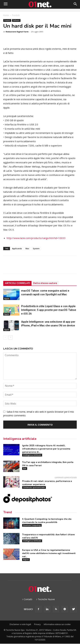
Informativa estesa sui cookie (57, 624)
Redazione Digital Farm (17, 32)
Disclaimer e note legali (20, 624)
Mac (27, 248)
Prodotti (16, 15)
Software (16, 20)
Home (6, 15)
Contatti (28, 599)
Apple (7, 299)
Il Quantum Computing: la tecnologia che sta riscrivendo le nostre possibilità (47, 521)
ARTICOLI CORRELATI (17, 283)
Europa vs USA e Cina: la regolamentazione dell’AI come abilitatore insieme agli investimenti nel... (49, 553)
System (36, 248)
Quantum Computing (32, 525)
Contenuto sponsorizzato (34, 487)
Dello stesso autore (45, 283)
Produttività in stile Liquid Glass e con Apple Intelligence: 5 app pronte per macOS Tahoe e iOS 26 (49, 310)
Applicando (17, 248)
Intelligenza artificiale (20, 439)
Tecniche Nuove (46, 599)
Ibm (25, 468)
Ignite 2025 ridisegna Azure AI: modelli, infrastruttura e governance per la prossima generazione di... (46, 449)
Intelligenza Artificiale (32, 455)
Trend (8, 512)
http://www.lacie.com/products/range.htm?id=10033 (36, 238)
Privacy (37, 624)
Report (26, 560)
